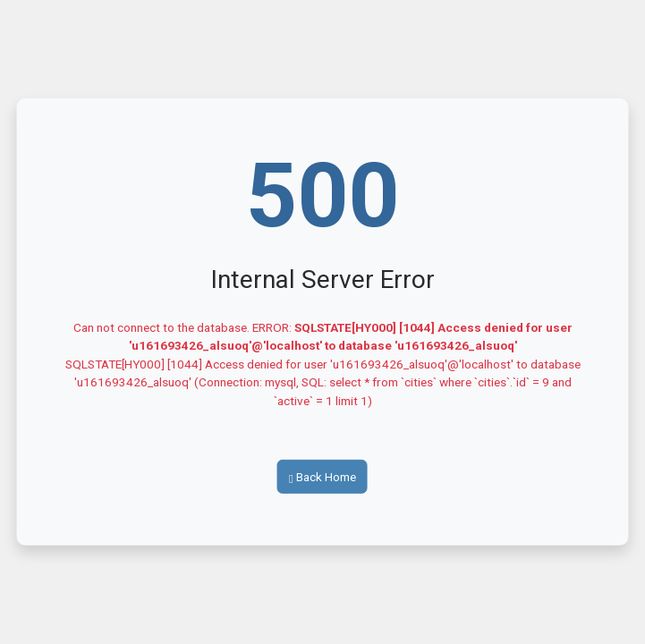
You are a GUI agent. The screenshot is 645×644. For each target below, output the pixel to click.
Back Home (322, 477)
